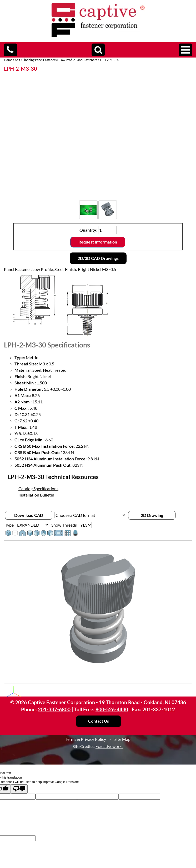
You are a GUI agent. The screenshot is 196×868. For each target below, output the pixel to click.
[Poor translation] (19, 789)
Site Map (122, 739)
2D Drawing (152, 515)
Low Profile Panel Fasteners (78, 60)
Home (8, 60)
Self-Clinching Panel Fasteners (36, 60)
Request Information (98, 242)
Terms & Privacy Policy (86, 739)
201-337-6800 (54, 709)
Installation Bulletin (36, 495)
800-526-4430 (112, 709)
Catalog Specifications (38, 488)
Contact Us (99, 721)
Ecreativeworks (109, 746)
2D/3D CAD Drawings (98, 258)
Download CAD (29, 515)
